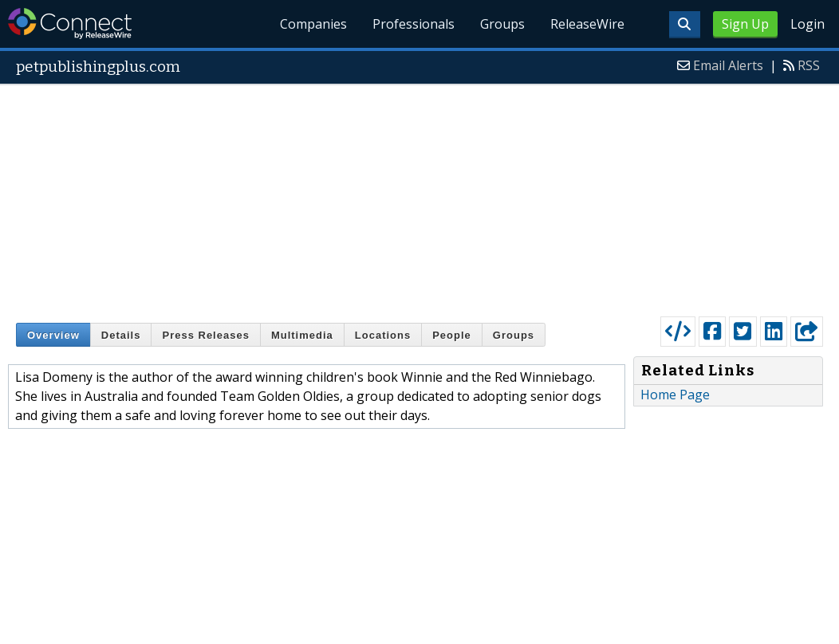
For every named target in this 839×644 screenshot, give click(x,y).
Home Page (675, 395)
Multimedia (302, 335)
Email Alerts (728, 65)
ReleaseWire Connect (70, 24)
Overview (53, 335)
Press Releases (205, 335)
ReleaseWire (587, 24)
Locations (383, 335)
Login (807, 24)
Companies (314, 24)
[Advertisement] (420, 197)
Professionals (414, 24)
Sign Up (745, 24)
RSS (809, 65)
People (452, 335)
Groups (502, 24)
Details (121, 335)
